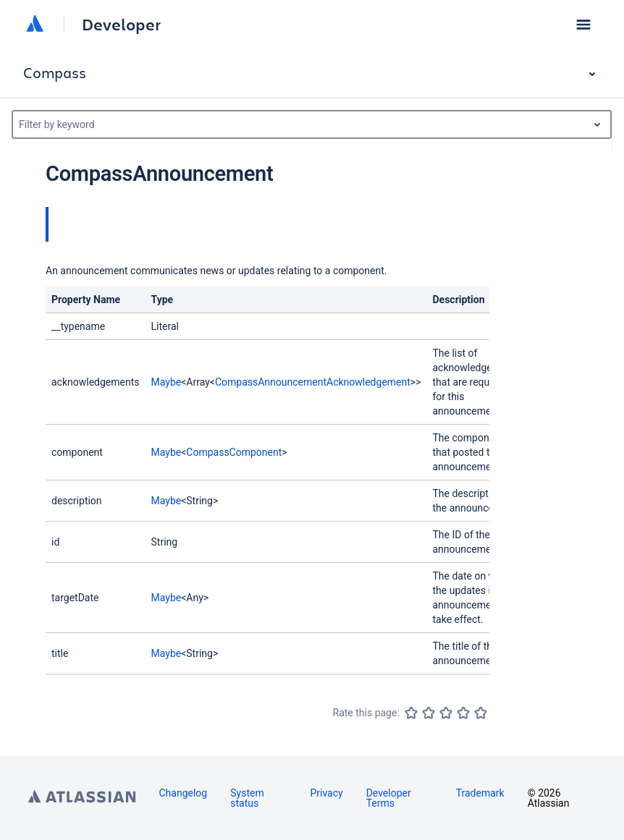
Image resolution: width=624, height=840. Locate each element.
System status (247, 798)
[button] (583, 25)
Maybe (166, 382)
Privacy (326, 793)
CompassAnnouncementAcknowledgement (313, 382)
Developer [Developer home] (121, 25)
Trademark (480, 793)
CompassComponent (234, 452)
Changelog (184, 793)
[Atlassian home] (35, 25)
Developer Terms (389, 798)
